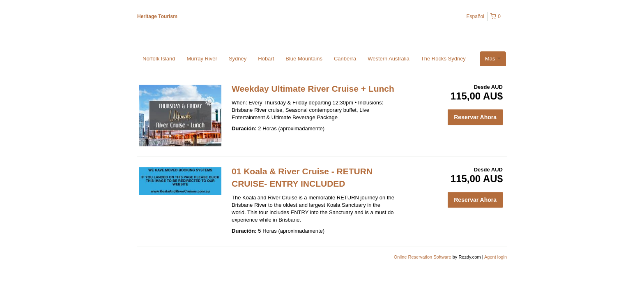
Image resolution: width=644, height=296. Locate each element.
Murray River (202, 59)
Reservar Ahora (475, 117)
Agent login (496, 257)
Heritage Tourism (157, 16)
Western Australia (389, 59)
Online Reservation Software (423, 257)
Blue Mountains (304, 59)
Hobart (266, 59)
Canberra (345, 59)
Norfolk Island (159, 59)
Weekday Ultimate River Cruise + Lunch (313, 89)
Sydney (238, 59)
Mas (493, 59)
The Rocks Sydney (443, 59)
